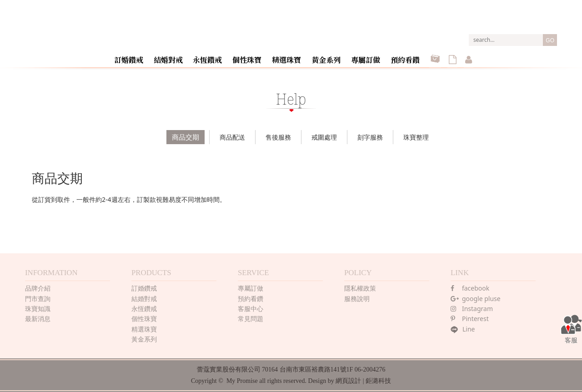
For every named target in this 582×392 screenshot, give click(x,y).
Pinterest (470, 319)
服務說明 (357, 299)
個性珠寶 (252, 56)
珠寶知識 (38, 309)
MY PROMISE (291, 27)
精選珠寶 (290, 56)
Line (463, 329)
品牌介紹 (38, 288)
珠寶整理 (416, 137)
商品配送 (232, 137)
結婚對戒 (176, 56)
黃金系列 (328, 56)
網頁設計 (348, 381)
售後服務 (278, 137)
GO (550, 40)
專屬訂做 (366, 56)
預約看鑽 (405, 56)
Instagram (472, 309)
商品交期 (186, 137)
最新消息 (38, 319)
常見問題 (251, 319)
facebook (470, 288)
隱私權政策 (360, 288)
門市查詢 (38, 299)
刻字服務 (370, 137)
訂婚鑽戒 (137, 56)
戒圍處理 (324, 137)
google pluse (476, 299)
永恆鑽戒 (214, 56)
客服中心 (251, 309)
